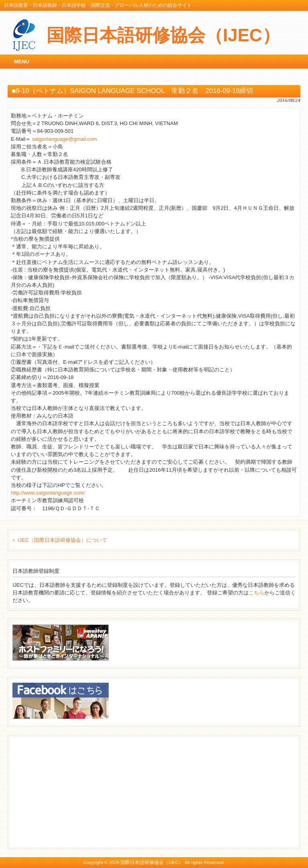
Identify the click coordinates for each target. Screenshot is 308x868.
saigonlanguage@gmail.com (65, 139)
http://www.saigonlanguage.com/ (48, 493)
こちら (256, 593)
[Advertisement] (73, 791)
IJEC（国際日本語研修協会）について (62, 540)
